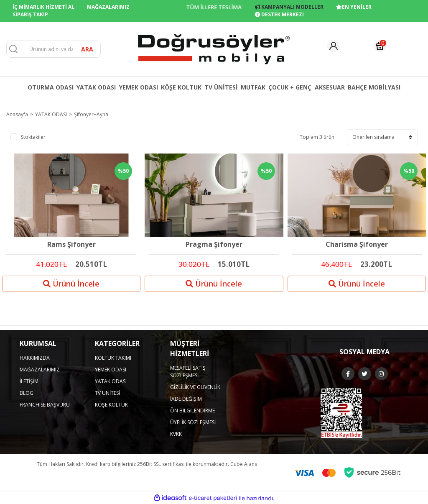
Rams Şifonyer (71, 245)
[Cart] (380, 46)
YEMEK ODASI (111, 370)
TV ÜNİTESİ (107, 393)
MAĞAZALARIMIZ (108, 7)
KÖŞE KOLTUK (111, 405)
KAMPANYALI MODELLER (289, 7)
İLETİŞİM (29, 381)
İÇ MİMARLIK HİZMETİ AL (43, 7)
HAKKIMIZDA (35, 358)
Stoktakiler (33, 137)
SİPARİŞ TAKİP (30, 14)
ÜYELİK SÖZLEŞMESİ (193, 422)
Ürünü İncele (71, 284)
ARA (87, 49)
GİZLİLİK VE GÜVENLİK (195, 387)
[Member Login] (334, 46)
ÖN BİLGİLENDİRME (192, 411)
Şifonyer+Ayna (91, 114)
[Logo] (214, 48)
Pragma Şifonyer (214, 245)
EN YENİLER (354, 7)
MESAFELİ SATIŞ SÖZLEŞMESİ (188, 372)
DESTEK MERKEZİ (279, 14)
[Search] (53, 49)
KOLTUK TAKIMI (113, 358)
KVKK (176, 434)
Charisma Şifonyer (357, 245)
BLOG (27, 393)
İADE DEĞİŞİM (186, 399)
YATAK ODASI (111, 381)
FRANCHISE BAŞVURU (45, 405)
